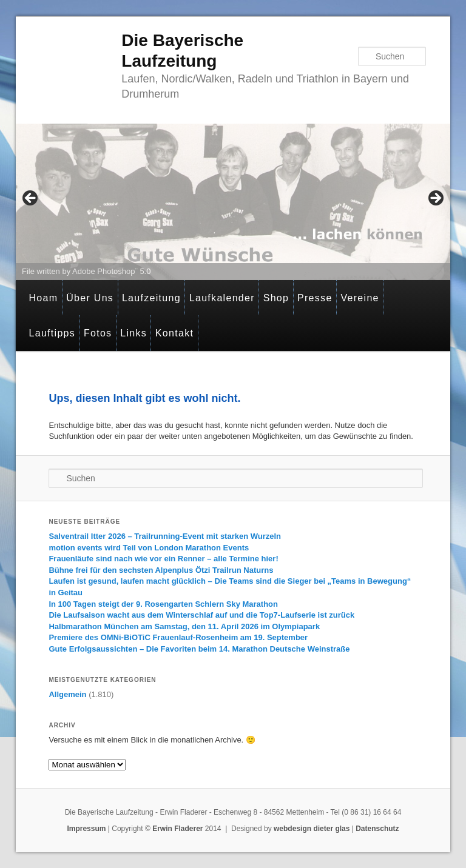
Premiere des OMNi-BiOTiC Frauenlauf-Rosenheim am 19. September (178, 637)
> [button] (435, 199)
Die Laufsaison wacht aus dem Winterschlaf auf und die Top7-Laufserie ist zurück (201, 615)
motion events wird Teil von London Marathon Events (149, 548)
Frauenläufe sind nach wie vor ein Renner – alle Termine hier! (163, 559)
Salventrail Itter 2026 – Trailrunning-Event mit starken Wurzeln (165, 536)
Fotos (98, 333)
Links (133, 333)
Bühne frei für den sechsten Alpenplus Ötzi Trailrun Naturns (161, 570)
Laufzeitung (151, 298)
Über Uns (90, 298)
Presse (315, 298)
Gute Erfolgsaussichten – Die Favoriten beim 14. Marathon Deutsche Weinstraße (199, 649)
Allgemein (67, 694)
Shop (276, 298)
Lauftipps (52, 333)
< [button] (31, 199)
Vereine (360, 298)
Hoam (43, 298)
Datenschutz (377, 829)
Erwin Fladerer (177, 829)
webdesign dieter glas (312, 829)
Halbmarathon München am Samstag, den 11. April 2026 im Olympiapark (184, 626)
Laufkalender (222, 298)
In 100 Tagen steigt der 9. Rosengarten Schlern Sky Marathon (163, 604)
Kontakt (174, 333)
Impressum (86, 829)
